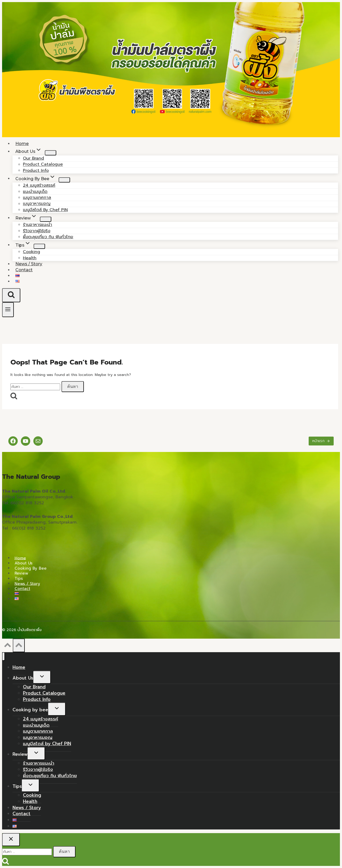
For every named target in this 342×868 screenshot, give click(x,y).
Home (20, 558)
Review (21, 573)
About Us (24, 563)
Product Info (37, 699)
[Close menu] (4, 656)
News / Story (27, 583)
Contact (24, 270)
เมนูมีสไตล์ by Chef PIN (45, 210)
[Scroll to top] (7, 647)
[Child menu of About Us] (51, 153)
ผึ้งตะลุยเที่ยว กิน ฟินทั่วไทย (48, 237)
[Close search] (11, 840)
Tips (19, 578)
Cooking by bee (31, 568)
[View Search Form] (11, 295)
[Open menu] (8, 310)
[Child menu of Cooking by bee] (64, 180)
